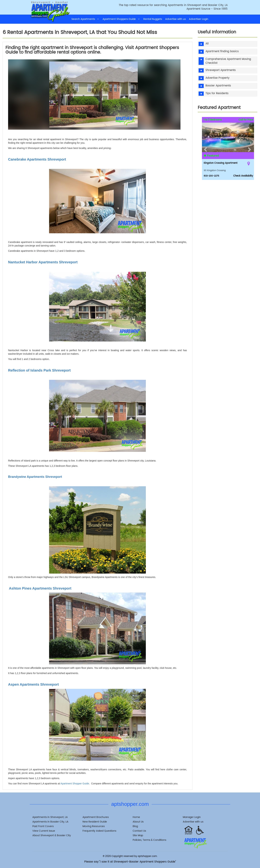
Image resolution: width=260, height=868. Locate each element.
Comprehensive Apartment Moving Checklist (228, 61)
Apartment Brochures (96, 817)
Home (136, 817)
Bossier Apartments (218, 86)
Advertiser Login (199, 19)
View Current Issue (44, 831)
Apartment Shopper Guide (75, 784)
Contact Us (139, 831)
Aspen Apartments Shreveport (33, 684)
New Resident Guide (95, 822)
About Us (138, 822)
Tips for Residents (217, 94)
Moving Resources (94, 826)
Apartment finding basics (222, 52)
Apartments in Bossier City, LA (50, 822)
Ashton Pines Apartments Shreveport (40, 588)
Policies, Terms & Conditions (149, 840)
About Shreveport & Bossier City (52, 835)
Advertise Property (217, 78)
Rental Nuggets (153, 19)
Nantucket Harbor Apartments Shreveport (43, 262)
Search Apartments (85, 19)
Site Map (138, 835)
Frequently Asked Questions (99, 831)
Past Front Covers (43, 826)
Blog (135, 826)
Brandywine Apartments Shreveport (35, 477)
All (207, 44)
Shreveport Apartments (221, 70)
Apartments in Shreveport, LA (50, 817)
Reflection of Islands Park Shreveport (39, 370)
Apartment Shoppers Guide (121, 19)
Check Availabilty (243, 176)
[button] (205, 149)
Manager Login (192, 817)
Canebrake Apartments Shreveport (37, 159)
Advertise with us (175, 19)
